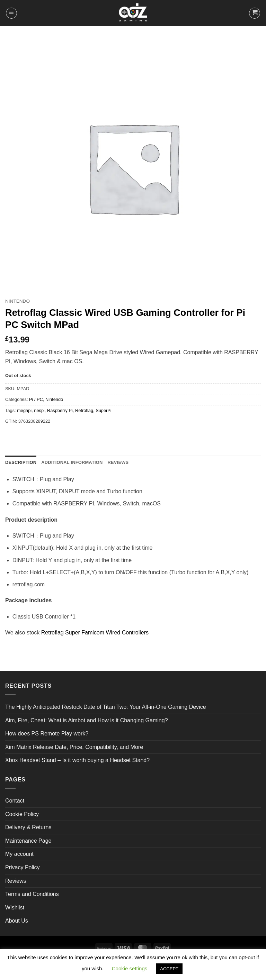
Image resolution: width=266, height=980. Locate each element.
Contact (15, 801)
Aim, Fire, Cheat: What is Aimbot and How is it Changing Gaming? (87, 720)
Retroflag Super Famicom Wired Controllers (95, 633)
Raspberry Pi (60, 410)
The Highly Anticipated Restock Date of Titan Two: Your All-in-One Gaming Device (106, 707)
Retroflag (84, 410)
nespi (39, 410)
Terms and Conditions (32, 894)
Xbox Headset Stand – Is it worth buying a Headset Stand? (77, 760)
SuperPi (104, 410)
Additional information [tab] (72, 462)
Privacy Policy (23, 867)
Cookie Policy (22, 814)
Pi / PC (36, 399)
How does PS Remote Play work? (47, 734)
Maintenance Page (28, 841)
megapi (24, 410)
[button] (11, 13)
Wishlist (15, 908)
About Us (17, 921)
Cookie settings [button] (130, 968)
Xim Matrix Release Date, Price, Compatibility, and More (74, 747)
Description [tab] (21, 462)
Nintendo (17, 301)
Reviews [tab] (118, 462)
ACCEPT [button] (169, 969)
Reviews (16, 881)
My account (19, 854)
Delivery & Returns (28, 827)
